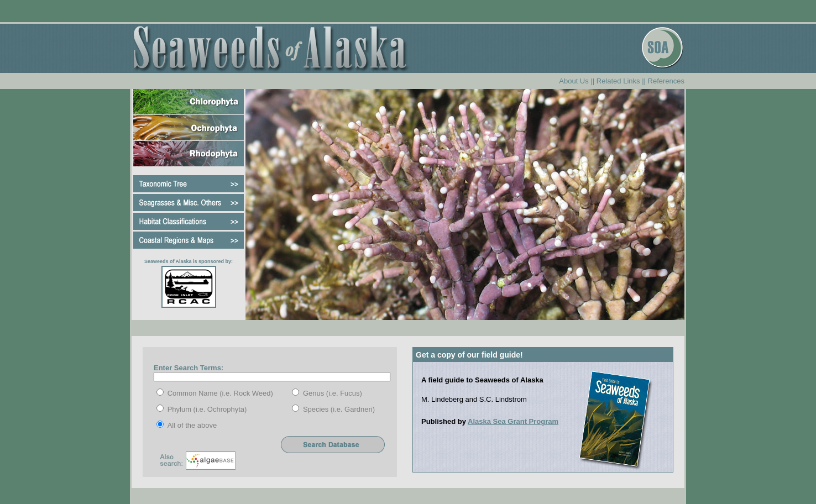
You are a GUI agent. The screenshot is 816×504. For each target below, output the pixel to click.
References (666, 81)
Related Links (618, 81)
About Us (574, 81)
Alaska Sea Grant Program (513, 421)
